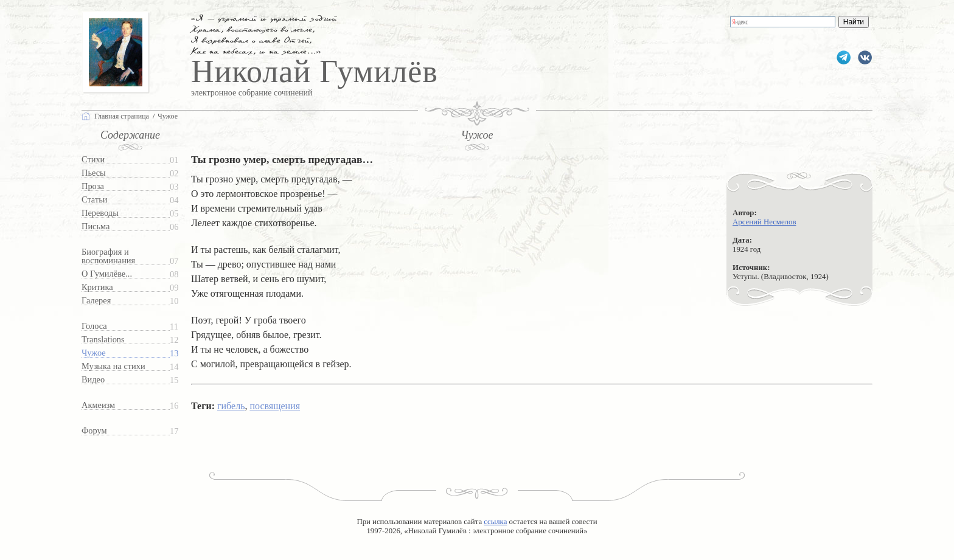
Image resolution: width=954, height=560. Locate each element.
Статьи (94, 200)
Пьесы (94, 173)
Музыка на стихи (113, 366)
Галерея (96, 301)
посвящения (275, 406)
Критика (97, 287)
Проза (93, 186)
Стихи (93, 160)
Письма (96, 226)
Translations (103, 340)
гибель (231, 406)
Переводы (100, 213)
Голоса (94, 326)
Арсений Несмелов (764, 222)
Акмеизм (98, 405)
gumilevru (865, 57)
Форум (94, 431)
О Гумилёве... (107, 274)
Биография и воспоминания (108, 256)
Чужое (94, 353)
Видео (93, 380)
